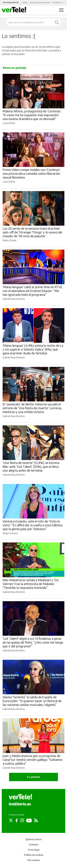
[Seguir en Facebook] (17, 820)
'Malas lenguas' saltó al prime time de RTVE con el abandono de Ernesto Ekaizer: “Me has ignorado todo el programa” (33, 291)
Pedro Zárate (10, 240)
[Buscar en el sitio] (30, 22)
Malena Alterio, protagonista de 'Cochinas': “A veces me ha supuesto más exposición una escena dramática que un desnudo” (32, 115)
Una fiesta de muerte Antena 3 (40, 3)
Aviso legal (33, 850)
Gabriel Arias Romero (14, 299)
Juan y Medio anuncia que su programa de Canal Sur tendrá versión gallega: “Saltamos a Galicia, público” (33, 760)
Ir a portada (33, 777)
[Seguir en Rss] (36, 820)
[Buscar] (57, 22)
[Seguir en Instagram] (22, 820)
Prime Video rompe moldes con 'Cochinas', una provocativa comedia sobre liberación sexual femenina (32, 173)
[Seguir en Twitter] (11, 820)
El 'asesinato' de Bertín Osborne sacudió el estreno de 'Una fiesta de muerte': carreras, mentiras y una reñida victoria (32, 408)
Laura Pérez (9, 123)
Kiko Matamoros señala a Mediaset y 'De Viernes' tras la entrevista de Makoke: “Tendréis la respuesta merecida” (31, 584)
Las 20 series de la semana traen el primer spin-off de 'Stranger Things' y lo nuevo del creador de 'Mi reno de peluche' (32, 232)
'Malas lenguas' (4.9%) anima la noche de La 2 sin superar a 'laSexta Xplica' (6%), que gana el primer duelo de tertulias (33, 349)
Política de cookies (34, 855)
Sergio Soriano (10, 533)
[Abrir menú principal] (61, 10)
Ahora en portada (14, 68)
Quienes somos (33, 839)
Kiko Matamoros (58, 3)
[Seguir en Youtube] (29, 820)
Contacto (34, 844)
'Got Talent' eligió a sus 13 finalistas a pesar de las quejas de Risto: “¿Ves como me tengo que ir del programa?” (33, 642)
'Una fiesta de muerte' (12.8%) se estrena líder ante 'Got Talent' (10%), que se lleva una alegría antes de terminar (31, 466)
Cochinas (25, 3)
